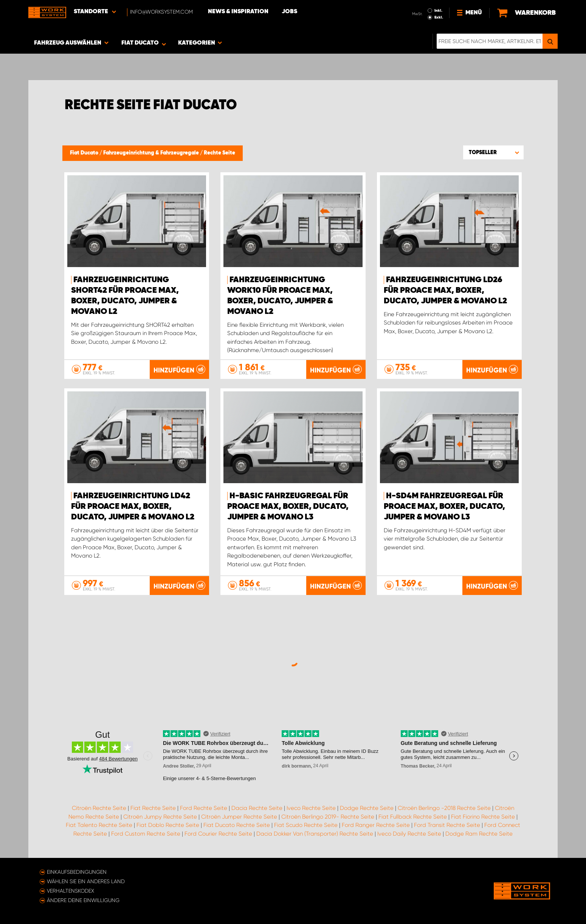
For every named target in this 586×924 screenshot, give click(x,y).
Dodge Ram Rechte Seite (479, 834)
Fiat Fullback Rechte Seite (413, 817)
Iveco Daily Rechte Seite (409, 834)
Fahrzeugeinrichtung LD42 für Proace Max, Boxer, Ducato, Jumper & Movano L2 (133, 507)
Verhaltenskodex (71, 891)
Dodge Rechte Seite (367, 808)
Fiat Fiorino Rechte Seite (483, 817)
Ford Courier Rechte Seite (218, 834)
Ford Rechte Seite (204, 808)
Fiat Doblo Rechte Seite (168, 825)
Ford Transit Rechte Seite (447, 825)
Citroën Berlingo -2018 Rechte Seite (444, 808)
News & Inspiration (238, 12)
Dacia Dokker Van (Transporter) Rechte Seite (315, 834)
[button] (493, 152)
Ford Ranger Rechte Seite (376, 825)
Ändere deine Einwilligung (83, 900)
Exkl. (439, 17)
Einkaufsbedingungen (77, 872)
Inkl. (438, 11)
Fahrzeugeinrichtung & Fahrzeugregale (152, 153)
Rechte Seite (219, 153)
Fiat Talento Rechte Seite (99, 825)
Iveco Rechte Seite (311, 808)
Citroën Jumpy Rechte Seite (160, 817)
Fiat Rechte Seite (153, 808)
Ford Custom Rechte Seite (146, 834)
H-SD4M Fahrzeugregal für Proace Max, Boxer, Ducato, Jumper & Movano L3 (444, 507)
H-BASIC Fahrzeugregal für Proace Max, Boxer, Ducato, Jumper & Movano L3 (288, 507)
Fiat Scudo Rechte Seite (306, 825)
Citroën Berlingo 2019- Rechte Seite (328, 817)
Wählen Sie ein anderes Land (86, 881)
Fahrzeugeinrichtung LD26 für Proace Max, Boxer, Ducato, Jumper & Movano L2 (445, 290)
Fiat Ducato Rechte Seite (237, 825)
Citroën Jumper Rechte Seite (239, 817)
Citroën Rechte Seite (99, 808)
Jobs (289, 12)
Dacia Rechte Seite (257, 808)
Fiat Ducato (85, 153)
